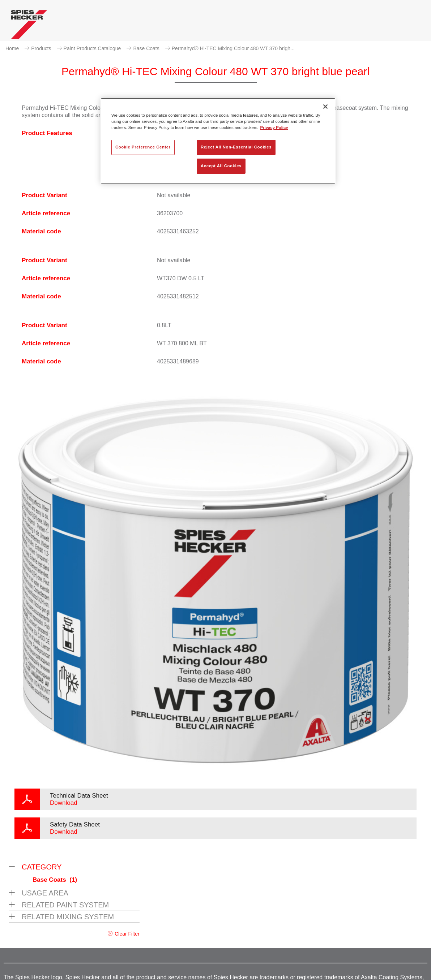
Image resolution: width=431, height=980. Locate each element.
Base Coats (146, 48)
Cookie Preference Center (143, 147)
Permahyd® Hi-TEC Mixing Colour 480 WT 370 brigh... (233, 48)
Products (41, 48)
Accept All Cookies (221, 166)
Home (12, 48)
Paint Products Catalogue (92, 48)
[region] (218, 141)
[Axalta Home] (29, 26)
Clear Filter (127, 934)
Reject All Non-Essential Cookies (236, 147)
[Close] (325, 107)
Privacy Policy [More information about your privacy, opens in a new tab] (274, 128)
